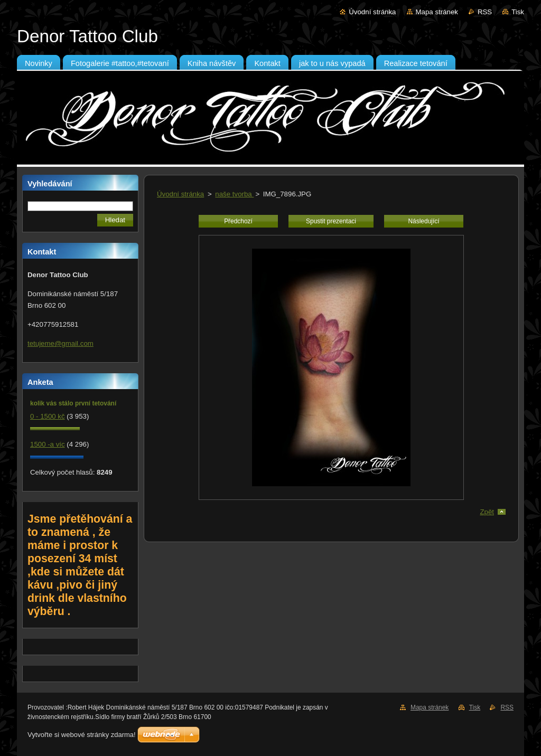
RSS (485, 12)
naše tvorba (234, 194)
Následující (423, 221)
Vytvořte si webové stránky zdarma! (82, 735)
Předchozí (238, 221)
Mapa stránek (437, 12)
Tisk (518, 12)
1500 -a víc (48, 444)
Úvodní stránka (372, 12)
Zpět (487, 512)
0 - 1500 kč (48, 416)
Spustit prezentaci (331, 221)
